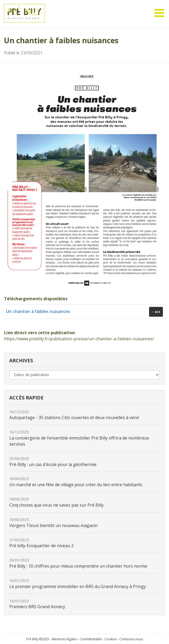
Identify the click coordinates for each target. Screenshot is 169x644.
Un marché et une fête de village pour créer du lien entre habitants (76, 482)
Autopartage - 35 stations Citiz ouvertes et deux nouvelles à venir (74, 415)
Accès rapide (26, 398)
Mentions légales (64, 639)
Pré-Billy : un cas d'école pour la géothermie (53, 462)
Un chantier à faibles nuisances (38, 311)
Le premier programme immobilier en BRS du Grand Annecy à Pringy (78, 584)
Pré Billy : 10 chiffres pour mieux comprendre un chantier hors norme (78, 563)
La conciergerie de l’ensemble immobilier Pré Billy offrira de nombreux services (79, 438)
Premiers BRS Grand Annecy (37, 604)
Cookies (111, 639)
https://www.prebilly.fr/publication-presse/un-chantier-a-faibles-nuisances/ (79, 339)
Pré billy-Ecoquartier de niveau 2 (41, 543)
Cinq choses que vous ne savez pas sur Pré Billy (56, 502)
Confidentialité (91, 639)
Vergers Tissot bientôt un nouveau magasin (53, 523)
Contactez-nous (131, 639)
